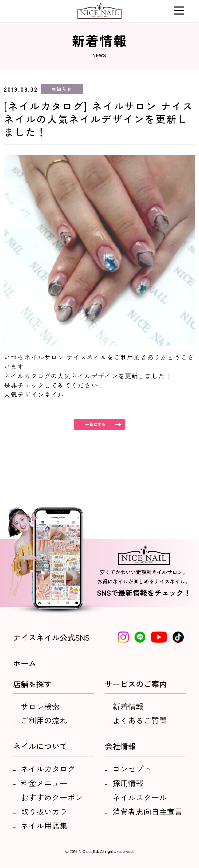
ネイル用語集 (44, 825)
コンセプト (132, 769)
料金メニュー (44, 783)
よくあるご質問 (140, 720)
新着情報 (128, 706)
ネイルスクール (140, 797)
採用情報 (128, 783)
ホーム (25, 663)
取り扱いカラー (48, 811)
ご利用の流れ (44, 720)
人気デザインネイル (34, 394)
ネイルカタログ (48, 769)
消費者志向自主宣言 (147, 811)
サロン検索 (40, 706)
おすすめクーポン (52, 797)
